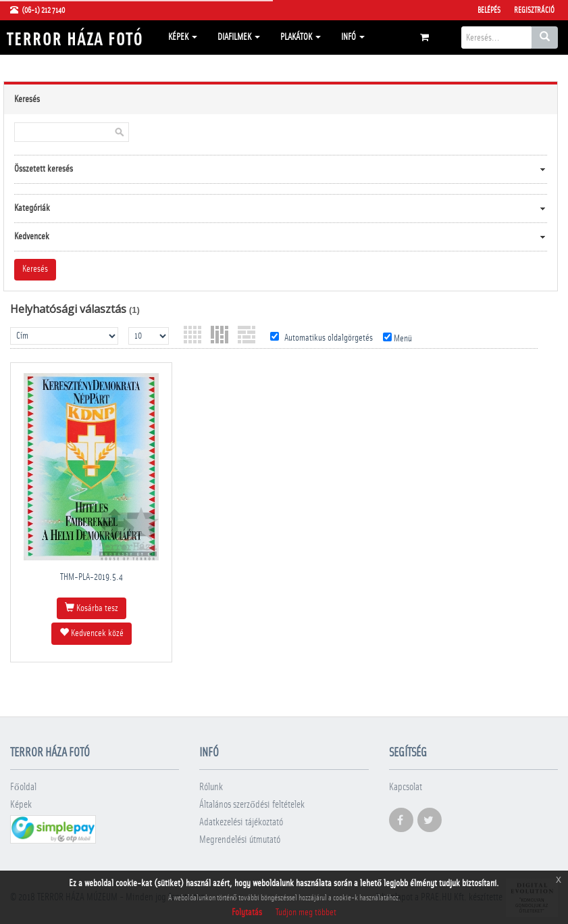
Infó (353, 37)
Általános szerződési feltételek (252, 805)
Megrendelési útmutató (240, 840)
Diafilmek (239, 37)
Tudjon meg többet (306, 913)
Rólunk (211, 787)
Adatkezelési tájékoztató (241, 822)
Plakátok (301, 37)
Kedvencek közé (92, 633)
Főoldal (23, 787)
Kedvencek (32, 237)
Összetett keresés (44, 169)
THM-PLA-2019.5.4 (92, 577)
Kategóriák (32, 208)
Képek (183, 37)
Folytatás (247, 913)
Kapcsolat (406, 787)
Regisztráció (534, 10)
